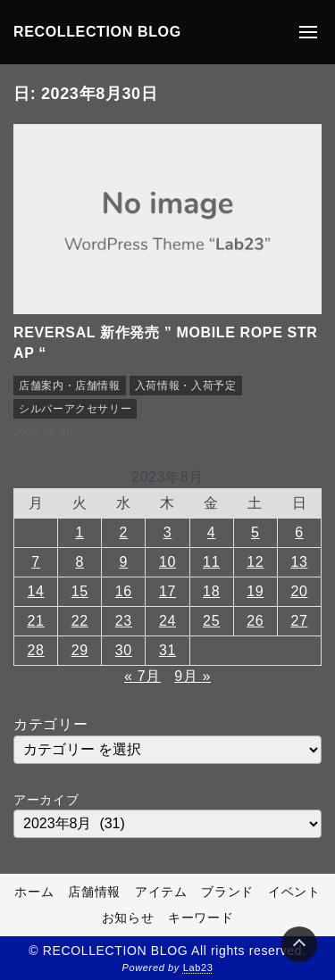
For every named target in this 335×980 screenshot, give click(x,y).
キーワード (201, 918)
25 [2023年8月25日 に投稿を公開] (211, 621)
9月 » (193, 676)
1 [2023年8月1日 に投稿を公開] (80, 532)
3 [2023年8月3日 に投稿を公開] (168, 532)
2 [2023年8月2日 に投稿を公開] (124, 532)
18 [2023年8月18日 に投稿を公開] (211, 591)
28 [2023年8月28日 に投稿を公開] (36, 650)
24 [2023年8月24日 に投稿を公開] (167, 621)
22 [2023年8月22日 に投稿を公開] (80, 621)
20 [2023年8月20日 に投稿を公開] (299, 591)
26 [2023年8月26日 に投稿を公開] (255, 621)
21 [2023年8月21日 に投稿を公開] (36, 621)
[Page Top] (299, 944)
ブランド (227, 892)
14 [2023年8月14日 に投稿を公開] (36, 591)
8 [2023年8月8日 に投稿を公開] (80, 562)
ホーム (34, 892)
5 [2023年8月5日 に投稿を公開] (255, 532)
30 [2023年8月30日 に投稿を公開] (124, 650)
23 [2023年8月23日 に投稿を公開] (124, 621)
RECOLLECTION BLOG (97, 32)
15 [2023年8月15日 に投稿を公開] (80, 591)
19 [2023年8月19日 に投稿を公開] (255, 591)
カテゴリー (50, 724)
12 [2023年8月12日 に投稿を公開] (255, 562)
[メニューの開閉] (308, 32)
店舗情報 (94, 892)
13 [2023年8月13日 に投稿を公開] (299, 562)
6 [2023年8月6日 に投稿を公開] (299, 532)
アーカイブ (46, 800)
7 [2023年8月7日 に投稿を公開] (36, 562)
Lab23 (198, 968)
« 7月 (142, 676)
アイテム (161, 892)
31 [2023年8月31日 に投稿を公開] (167, 650)
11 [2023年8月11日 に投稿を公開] (211, 562)
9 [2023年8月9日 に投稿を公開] (124, 562)
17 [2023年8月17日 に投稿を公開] (167, 591)
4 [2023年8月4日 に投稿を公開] (212, 532)
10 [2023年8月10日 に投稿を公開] (167, 562)
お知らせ (128, 918)
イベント (294, 892)
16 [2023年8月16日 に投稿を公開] (124, 591)
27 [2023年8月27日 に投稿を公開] (299, 621)
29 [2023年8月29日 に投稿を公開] (80, 650)
